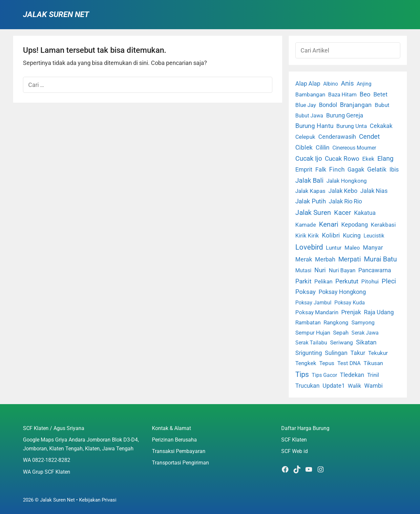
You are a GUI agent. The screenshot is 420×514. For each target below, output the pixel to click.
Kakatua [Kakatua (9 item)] (365, 213)
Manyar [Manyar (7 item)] (373, 247)
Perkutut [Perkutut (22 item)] (347, 281)
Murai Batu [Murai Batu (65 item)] (380, 259)
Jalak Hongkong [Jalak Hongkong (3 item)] (347, 181)
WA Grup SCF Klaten (47, 472)
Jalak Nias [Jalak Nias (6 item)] (374, 191)
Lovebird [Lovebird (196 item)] (309, 247)
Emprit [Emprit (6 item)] (304, 170)
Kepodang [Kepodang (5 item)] (355, 225)
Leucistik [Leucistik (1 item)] (374, 236)
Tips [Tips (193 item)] (302, 374)
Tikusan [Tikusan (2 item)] (373, 363)
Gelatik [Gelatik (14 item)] (377, 170)
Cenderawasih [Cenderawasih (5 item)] (337, 137)
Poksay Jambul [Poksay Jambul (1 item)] (313, 303)
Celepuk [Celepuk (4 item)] (305, 137)
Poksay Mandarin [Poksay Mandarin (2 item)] (317, 312)
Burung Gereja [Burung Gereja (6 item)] (345, 115)
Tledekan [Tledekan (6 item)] (352, 375)
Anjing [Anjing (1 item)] (364, 84)
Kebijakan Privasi (98, 500)
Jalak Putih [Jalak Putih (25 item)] (311, 201)
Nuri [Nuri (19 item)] (320, 270)
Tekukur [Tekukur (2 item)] (378, 353)
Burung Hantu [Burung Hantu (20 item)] (314, 126)
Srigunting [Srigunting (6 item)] (309, 353)
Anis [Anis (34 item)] (347, 83)
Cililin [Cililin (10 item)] (323, 147)
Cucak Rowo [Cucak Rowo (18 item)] (342, 159)
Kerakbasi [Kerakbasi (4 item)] (383, 225)
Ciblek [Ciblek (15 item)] (304, 148)
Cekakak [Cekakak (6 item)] (381, 126)
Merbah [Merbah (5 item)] (325, 259)
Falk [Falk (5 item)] (321, 170)
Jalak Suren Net (56, 14)
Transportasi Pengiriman (180, 463)
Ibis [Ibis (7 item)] (394, 169)
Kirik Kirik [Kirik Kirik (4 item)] (307, 236)
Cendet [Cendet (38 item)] (369, 136)
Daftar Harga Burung (305, 428)
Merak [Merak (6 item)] (304, 259)
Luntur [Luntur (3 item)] (334, 248)
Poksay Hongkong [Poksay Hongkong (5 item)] (342, 292)
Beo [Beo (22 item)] (365, 94)
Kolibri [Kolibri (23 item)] (331, 235)
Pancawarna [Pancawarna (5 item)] (375, 270)
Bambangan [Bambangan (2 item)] (310, 95)
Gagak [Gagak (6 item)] (356, 170)
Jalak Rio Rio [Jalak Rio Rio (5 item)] (345, 201)
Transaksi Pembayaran (179, 451)
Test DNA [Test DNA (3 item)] (349, 363)
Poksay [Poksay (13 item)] (305, 292)
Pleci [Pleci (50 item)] (389, 281)
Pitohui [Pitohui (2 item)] (370, 282)
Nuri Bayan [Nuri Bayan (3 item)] (342, 270)
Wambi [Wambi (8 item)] (373, 386)
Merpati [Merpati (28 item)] (350, 259)
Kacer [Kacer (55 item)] (343, 213)
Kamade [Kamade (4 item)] (306, 225)
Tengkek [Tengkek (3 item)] (306, 363)
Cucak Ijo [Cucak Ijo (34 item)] (309, 159)
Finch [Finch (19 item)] (337, 169)
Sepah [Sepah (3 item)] (341, 333)
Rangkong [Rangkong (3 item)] (336, 322)
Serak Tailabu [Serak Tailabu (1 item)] (311, 343)
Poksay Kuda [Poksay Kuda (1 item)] (350, 303)
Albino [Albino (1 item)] (331, 84)
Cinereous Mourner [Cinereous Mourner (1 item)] (354, 148)
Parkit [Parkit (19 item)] (303, 281)
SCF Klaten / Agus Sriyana (54, 428)
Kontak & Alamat (171, 428)
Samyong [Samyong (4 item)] (363, 322)
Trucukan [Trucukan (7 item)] (307, 386)
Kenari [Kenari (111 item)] (329, 224)
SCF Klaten (294, 440)
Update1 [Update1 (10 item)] (334, 386)
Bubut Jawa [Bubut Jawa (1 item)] (309, 116)
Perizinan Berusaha (174, 440)
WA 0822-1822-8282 (47, 460)
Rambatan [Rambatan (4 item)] (308, 322)
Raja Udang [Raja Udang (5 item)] (379, 312)
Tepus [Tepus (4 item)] (327, 363)
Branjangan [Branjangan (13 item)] (356, 105)
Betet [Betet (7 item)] (380, 94)
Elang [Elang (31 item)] (385, 159)
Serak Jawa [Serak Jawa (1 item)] (365, 333)
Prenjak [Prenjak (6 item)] (351, 312)
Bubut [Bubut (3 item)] (382, 105)
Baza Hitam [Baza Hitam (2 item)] (342, 95)
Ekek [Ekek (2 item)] (368, 159)
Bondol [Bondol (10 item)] (328, 105)
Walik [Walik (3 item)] (355, 386)
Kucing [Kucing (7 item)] (352, 235)
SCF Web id (294, 451)
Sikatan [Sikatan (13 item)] (366, 342)
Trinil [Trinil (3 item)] (373, 375)
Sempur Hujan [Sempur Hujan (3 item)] (313, 333)
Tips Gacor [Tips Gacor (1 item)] (324, 375)
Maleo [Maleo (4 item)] (352, 248)
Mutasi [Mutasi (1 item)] (303, 270)
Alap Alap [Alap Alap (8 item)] (308, 83)
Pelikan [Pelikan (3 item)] (323, 281)
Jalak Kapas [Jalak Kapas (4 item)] (310, 191)
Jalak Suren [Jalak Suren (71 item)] (313, 213)
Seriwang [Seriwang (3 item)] (342, 342)
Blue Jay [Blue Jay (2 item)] (306, 105)
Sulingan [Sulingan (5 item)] (336, 353)
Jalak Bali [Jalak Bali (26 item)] (309, 181)
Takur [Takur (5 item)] (358, 353)
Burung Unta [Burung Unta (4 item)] (352, 126)
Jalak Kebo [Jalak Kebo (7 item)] (343, 191)
